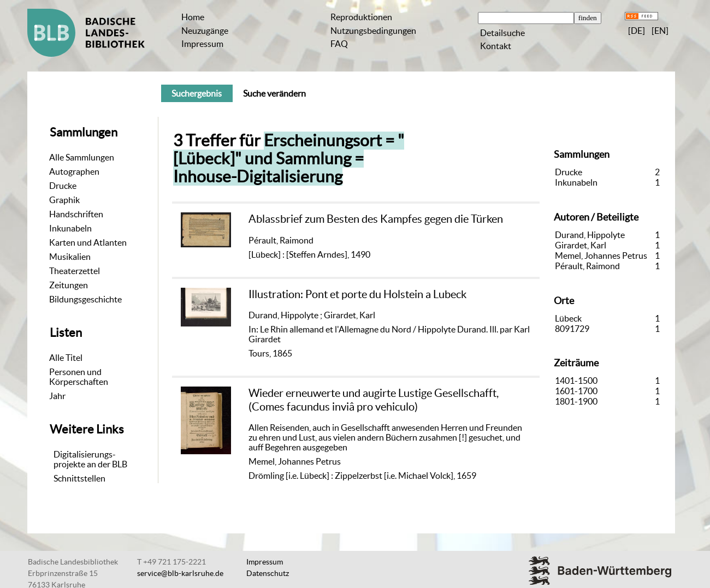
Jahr (57, 396)
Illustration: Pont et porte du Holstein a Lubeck (357, 294)
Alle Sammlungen (82, 157)
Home (193, 17)
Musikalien (70, 257)
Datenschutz (268, 573)
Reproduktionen (361, 17)
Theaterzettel (75, 271)
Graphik (64, 200)
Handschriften (76, 214)
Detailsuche (502, 33)
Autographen (74, 171)
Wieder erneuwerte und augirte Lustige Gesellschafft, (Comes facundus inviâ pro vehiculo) (374, 399)
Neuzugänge (205, 31)
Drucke (63, 186)
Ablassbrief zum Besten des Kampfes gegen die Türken (376, 219)
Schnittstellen (79, 478)
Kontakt (496, 46)
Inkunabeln (70, 228)
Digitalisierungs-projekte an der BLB (90, 459)
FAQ (339, 44)
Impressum (202, 44)
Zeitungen (69, 285)
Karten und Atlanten (88, 242)
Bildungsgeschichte (85, 299)
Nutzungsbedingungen (373, 31)
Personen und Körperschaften (79, 377)
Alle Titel (66, 358)
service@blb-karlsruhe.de (180, 573)
